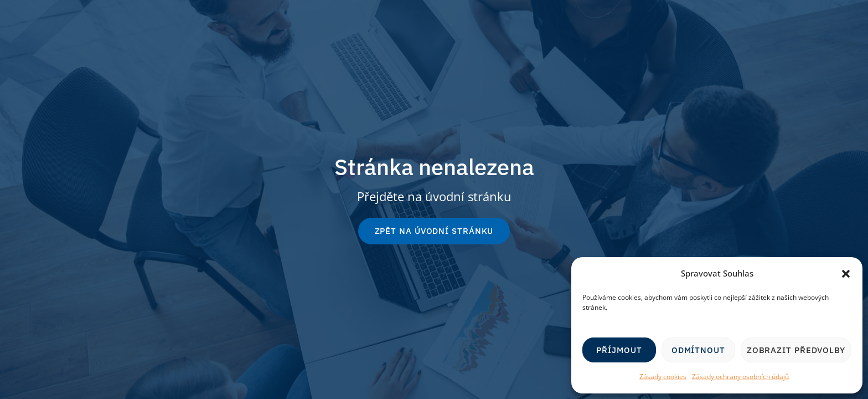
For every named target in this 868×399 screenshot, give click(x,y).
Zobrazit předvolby (796, 350)
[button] (846, 274)
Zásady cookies (663, 377)
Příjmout (619, 350)
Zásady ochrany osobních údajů (740, 377)
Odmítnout (698, 350)
